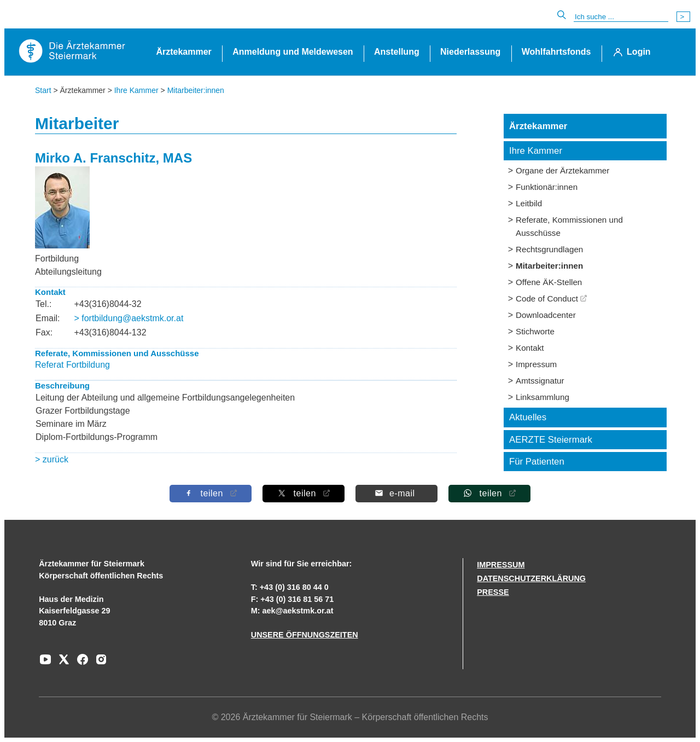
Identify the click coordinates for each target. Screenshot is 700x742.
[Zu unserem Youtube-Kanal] (45, 663)
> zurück (52, 459)
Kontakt (530, 348)
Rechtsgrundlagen (549, 249)
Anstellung (397, 52)
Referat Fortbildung (72, 365)
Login (639, 52)
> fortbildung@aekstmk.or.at (129, 318)
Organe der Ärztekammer (562, 170)
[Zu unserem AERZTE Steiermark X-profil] (61, 663)
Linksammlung (542, 397)
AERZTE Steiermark (551, 440)
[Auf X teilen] (304, 493)
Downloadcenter (546, 315)
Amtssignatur (540, 381)
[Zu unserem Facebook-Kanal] (80, 663)
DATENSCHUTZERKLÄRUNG (531, 578)
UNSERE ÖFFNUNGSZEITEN (305, 635)
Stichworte (535, 331)
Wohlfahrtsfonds (556, 52)
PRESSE (493, 592)
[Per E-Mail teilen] (396, 493)
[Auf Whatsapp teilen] (489, 493)
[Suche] (621, 17)
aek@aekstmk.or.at (298, 611)
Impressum (536, 364)
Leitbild (529, 203)
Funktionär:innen (547, 187)
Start (43, 90)
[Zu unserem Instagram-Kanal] (98, 663)
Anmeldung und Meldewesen (293, 52)
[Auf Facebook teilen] (211, 493)
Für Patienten (537, 462)
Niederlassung (470, 52)
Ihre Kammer (136, 90)
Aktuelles (528, 417)
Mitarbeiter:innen (196, 90)
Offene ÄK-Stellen (549, 282)
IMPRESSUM (501, 565)
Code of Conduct (547, 298)
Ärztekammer (183, 52)
